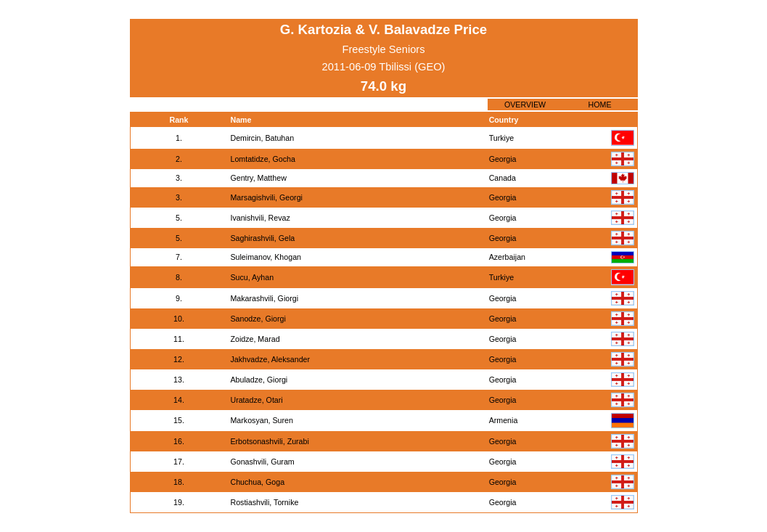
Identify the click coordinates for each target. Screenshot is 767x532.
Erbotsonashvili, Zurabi (269, 441)
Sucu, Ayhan (252, 277)
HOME (600, 105)
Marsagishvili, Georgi (266, 197)
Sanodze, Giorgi (258, 319)
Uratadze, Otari (256, 400)
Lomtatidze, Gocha (262, 159)
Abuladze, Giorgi (259, 380)
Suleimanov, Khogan (266, 257)
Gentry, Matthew (258, 178)
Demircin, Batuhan (262, 138)
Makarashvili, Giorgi (264, 298)
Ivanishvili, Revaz (260, 218)
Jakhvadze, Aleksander (270, 359)
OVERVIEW (525, 105)
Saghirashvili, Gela (262, 238)
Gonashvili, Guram (262, 462)
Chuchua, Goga (257, 482)
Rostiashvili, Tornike (264, 502)
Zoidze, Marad (255, 339)
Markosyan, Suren (261, 420)
